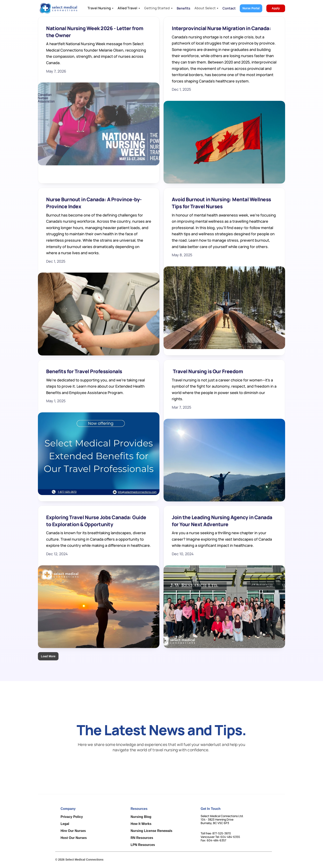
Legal (65, 824)
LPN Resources (143, 845)
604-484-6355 (230, 837)
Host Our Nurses (74, 838)
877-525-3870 (222, 833)
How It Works (141, 824)
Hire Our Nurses (73, 831)
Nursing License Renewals (152, 831)
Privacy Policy (72, 817)
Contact (229, 8)
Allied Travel (128, 8)
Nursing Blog (141, 817)
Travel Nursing (99, 8)
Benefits (184, 8)
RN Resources (142, 838)
